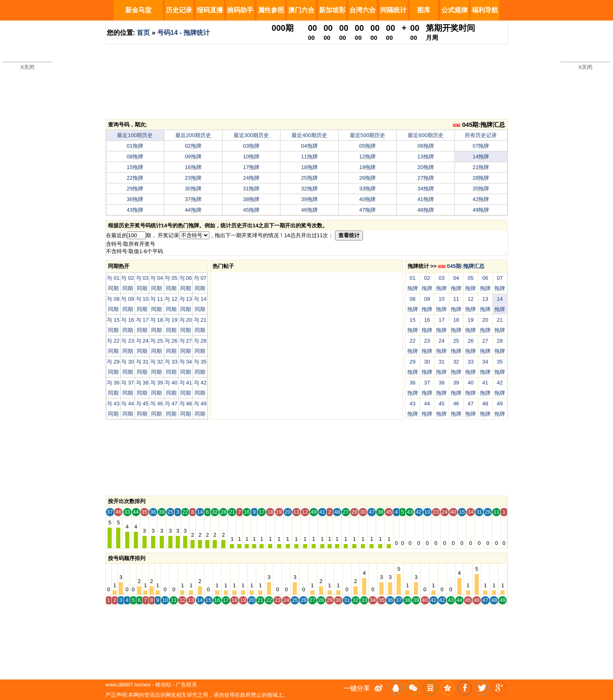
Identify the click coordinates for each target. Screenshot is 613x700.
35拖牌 (481, 189)
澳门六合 (301, 10)
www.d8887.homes (128, 685)
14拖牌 (481, 157)
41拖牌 (425, 199)
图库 (424, 10)
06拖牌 (425, 146)
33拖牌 (367, 189)
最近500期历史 (368, 135)
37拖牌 (193, 199)
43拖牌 (135, 210)
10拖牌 (251, 157)
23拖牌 (193, 178)
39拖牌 (309, 199)
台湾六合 (363, 10)
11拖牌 (309, 157)
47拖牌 (367, 210)
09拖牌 (193, 157)
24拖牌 (251, 178)
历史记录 (179, 10)
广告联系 (186, 685)
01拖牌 (135, 146)
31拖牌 (251, 189)
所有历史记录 (481, 135)
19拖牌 (367, 167)
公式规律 (455, 10)
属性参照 (271, 10)
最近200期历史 (193, 135)
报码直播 (210, 10)
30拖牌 (193, 189)
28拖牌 (481, 178)
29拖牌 (135, 189)
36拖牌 (135, 199)
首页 (143, 33)
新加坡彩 (332, 10)
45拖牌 (251, 210)
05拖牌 (367, 146)
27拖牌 (425, 178)
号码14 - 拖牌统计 (184, 33)
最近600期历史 (426, 135)
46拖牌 (309, 210)
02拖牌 (193, 146)
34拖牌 (425, 189)
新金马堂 (138, 10)
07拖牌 (481, 146)
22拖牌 (135, 178)
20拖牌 (425, 167)
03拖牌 (251, 146)
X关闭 (28, 67)
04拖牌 (309, 146)
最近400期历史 (309, 135)
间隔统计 (393, 10)
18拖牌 (309, 167)
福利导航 (485, 10)
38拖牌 (251, 199)
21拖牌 (481, 167)
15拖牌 (135, 167)
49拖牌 (481, 210)
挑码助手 (240, 10)
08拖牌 (135, 157)
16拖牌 (193, 167)
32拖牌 (309, 189)
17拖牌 (251, 167)
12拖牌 (367, 157)
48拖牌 (425, 210)
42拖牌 (481, 199)
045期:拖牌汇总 (479, 125)
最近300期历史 (251, 135)
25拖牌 (309, 178)
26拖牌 (367, 178)
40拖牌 (367, 199)
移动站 (163, 685)
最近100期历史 (135, 135)
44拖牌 (193, 210)
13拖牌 (425, 157)
